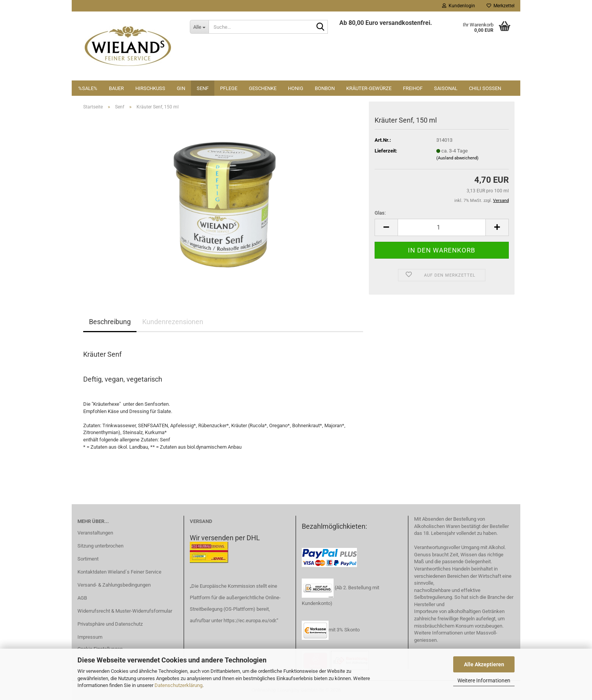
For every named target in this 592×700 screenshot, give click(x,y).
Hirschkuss (150, 88)
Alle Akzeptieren (484, 664)
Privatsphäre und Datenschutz (110, 624)
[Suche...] (199, 27)
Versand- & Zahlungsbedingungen (114, 585)
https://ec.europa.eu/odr (250, 620)
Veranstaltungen (95, 533)
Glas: (380, 213)
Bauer (116, 88)
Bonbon (325, 88)
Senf (203, 88)
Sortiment (88, 559)
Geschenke (263, 88)
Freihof (413, 88)
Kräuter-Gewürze (369, 88)
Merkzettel (501, 6)
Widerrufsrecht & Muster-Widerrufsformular (125, 611)
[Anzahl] (442, 227)
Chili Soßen (485, 88)
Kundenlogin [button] (459, 6)
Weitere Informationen (484, 680)
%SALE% (88, 88)
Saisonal (446, 88)
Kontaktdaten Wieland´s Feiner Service (119, 572)
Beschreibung (110, 322)
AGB (82, 598)
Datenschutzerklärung (178, 685)
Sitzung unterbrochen (100, 546)
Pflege (229, 88)
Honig (296, 88)
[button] (386, 227)
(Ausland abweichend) (457, 158)
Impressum (90, 637)
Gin (181, 88)
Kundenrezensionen (173, 322)
